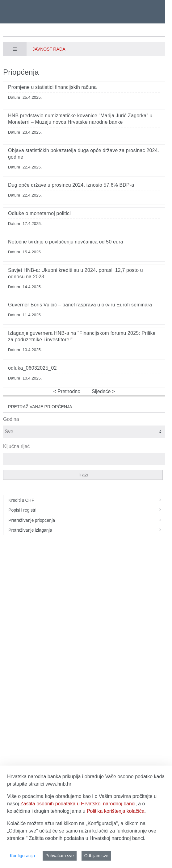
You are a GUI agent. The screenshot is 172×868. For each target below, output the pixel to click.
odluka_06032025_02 (32, 368)
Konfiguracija (22, 856)
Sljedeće (102, 391)
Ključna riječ (16, 446)
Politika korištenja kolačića (116, 811)
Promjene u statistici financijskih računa (52, 87)
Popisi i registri (87, 510)
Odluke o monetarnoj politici (39, 213)
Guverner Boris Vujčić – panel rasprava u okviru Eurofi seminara (80, 305)
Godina (11, 419)
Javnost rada (49, 49)
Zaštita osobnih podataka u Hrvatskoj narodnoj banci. (87, 838)
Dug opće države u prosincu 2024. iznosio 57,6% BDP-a (71, 185)
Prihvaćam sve (60, 856)
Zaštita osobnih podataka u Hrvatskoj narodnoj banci (78, 804)
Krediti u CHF (87, 500)
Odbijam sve (96, 856)
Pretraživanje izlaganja (87, 530)
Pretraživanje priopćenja (87, 520)
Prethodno (68, 391)
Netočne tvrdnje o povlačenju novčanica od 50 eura (66, 242)
